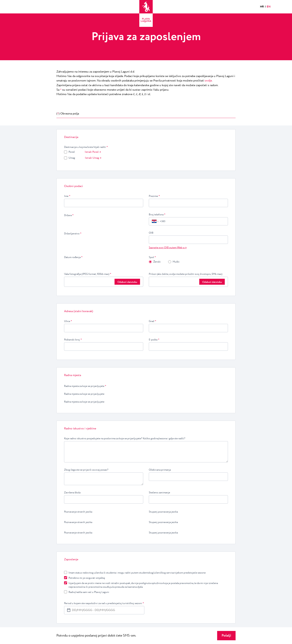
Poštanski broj (73, 340)
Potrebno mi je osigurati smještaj (87, 578)
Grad (153, 321)
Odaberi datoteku (127, 282)
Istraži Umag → (93, 158)
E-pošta (154, 340)
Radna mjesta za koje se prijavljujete (85, 386)
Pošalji (226, 636)
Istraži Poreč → (93, 152)
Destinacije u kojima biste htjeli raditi (86, 147)
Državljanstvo (73, 234)
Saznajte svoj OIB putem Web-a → (168, 248)
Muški (176, 262)
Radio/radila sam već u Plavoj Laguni (89, 592)
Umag (72, 158)
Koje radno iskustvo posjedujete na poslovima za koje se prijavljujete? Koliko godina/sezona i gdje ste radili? (125, 439)
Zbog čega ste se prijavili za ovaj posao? (86, 470)
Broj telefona (157, 215)
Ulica (68, 321)
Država (69, 215)
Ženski (157, 262)
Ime (67, 196)
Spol (152, 257)
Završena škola (72, 493)
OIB (151, 233)
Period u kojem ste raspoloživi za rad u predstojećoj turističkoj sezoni (104, 603)
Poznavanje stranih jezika (78, 512)
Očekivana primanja (160, 470)
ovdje (208, 81)
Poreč (72, 152)
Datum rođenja (73, 257)
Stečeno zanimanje (159, 493)
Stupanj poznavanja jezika (163, 512)
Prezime (154, 196)
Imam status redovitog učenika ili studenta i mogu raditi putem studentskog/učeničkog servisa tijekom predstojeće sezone (137, 573)
